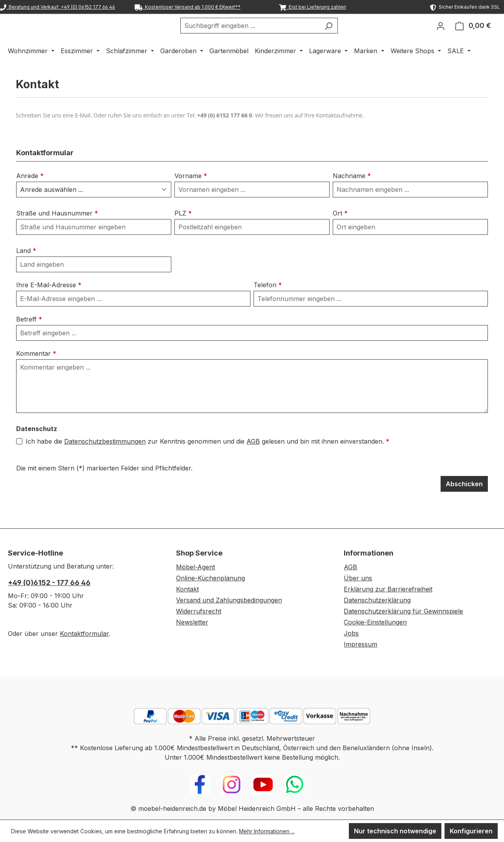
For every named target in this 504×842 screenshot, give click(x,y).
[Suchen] (348, 36)
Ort (340, 234)
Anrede (30, 196)
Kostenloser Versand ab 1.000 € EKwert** (188, 7)
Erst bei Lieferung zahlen (313, 7)
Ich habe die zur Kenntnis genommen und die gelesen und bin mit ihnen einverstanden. (208, 462)
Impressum (360, 644)
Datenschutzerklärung (377, 600)
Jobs (351, 633)
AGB (253, 462)
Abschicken (464, 504)
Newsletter (192, 622)
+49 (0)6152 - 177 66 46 (49, 583)
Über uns (358, 578)
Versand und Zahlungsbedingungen (229, 600)
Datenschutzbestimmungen (105, 462)
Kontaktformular (84, 634)
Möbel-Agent (195, 567)
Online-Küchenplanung (210, 578)
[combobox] (270, 36)
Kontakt (187, 589)
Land (26, 271)
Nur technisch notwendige (395, 831)
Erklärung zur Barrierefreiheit (388, 589)
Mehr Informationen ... (267, 831)
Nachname (352, 196)
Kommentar (36, 374)
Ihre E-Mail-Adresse (49, 305)
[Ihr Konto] (441, 36)
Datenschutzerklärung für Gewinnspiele (403, 611)
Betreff (29, 340)
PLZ (183, 234)
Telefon (268, 305)
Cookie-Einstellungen (375, 622)
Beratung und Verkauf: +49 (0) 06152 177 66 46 (57, 7)
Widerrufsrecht (199, 611)
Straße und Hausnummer (57, 234)
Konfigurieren (471, 831)
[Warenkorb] (473, 36)
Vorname (191, 196)
